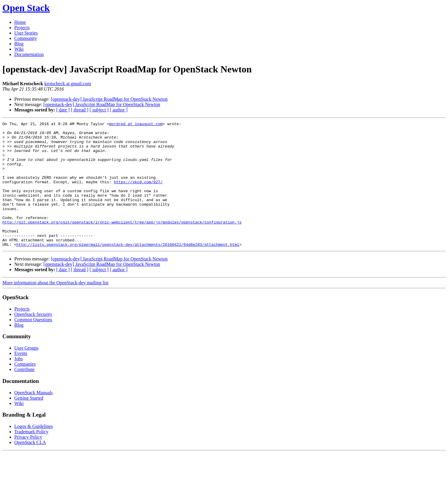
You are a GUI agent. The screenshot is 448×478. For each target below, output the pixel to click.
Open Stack (26, 8)
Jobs (18, 384)
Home (20, 22)
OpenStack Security (33, 339)
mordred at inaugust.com (136, 125)
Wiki (19, 49)
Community (26, 38)
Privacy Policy (28, 462)
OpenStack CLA (30, 467)
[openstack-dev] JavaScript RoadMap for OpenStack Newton (109, 99)
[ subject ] (99, 110)
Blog (19, 44)
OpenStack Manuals (33, 418)
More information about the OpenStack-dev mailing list (55, 308)
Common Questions (33, 345)
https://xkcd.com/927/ (138, 194)
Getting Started (29, 423)
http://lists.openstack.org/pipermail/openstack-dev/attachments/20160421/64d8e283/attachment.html (128, 269)
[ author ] (119, 110)
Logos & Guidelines (34, 451)
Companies (25, 389)
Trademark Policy (31, 457)
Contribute (24, 394)
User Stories (26, 33)
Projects (22, 28)
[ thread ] (80, 110)
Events (21, 378)
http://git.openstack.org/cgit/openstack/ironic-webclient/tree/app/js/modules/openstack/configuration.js (122, 243)
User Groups (26, 373)
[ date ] (63, 110)
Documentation (29, 54)
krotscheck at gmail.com (68, 84)
